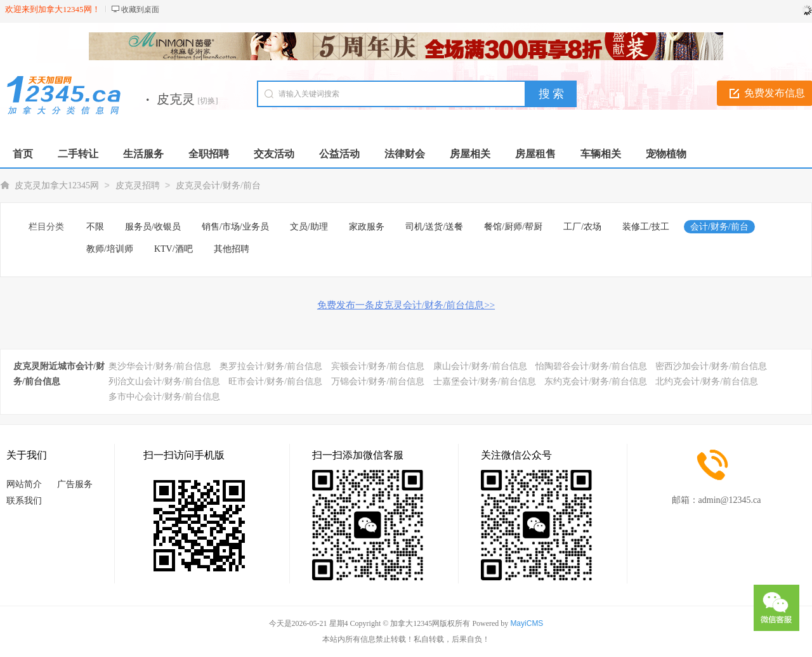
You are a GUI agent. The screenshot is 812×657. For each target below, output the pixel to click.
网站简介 (24, 484)
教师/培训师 (110, 249)
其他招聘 (232, 249)
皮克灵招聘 (138, 185)
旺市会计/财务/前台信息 (275, 381)
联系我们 (24, 501)
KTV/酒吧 (174, 249)
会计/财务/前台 (719, 227)
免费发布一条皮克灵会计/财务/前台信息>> (406, 305)
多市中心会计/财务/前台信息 (164, 397)
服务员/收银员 (153, 227)
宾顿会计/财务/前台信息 (378, 366)
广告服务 (75, 484)
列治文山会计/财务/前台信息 (164, 381)
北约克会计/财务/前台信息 (707, 381)
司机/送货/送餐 (435, 227)
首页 (23, 154)
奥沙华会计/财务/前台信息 (160, 366)
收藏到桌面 (140, 10)
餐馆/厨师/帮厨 (513, 227)
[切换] (208, 101)
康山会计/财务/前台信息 (480, 366)
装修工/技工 (646, 227)
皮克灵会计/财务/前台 (218, 185)
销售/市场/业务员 (235, 227)
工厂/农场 (582, 227)
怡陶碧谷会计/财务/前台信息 (591, 366)
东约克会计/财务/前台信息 (596, 381)
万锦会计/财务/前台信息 (378, 381)
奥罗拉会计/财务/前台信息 (271, 366)
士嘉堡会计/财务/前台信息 (485, 381)
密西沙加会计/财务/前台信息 (711, 366)
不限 (95, 227)
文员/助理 (309, 227)
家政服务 (367, 227)
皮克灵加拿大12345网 (57, 185)
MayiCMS (527, 623)
